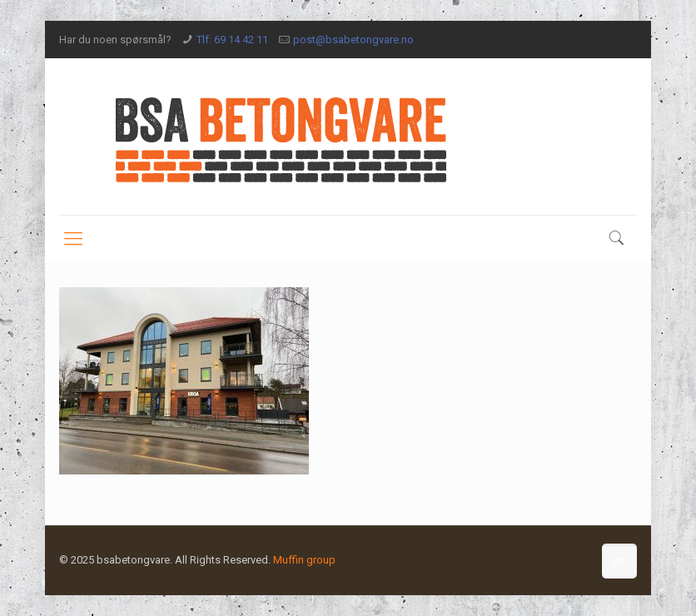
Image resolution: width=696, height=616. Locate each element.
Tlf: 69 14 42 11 (232, 40)
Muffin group (304, 560)
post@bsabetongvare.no (353, 40)
